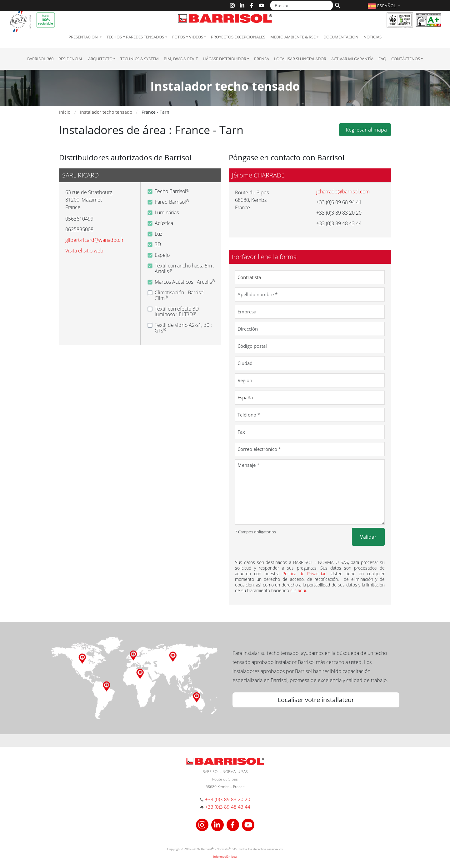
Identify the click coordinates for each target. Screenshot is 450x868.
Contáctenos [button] (406, 59)
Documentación (341, 37)
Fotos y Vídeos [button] (188, 37)
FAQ (382, 59)
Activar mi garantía (352, 59)
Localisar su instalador (300, 59)
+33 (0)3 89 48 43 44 (228, 807)
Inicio (65, 112)
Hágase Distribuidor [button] (225, 59)
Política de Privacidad (305, 574)
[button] (385, 6)
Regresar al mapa (365, 130)
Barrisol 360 (40, 59)
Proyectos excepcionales (238, 37)
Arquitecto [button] (100, 59)
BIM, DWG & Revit (181, 59)
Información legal (225, 856)
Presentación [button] (84, 37)
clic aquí (298, 590)
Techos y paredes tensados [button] (135, 37)
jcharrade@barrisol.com (343, 192)
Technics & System (140, 59)
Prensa (262, 59)
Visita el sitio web (84, 251)
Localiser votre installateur (316, 700)
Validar (368, 537)
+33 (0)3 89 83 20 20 (228, 799)
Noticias (372, 37)
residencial (71, 59)
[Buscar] (302, 5)
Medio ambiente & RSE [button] (293, 37)
